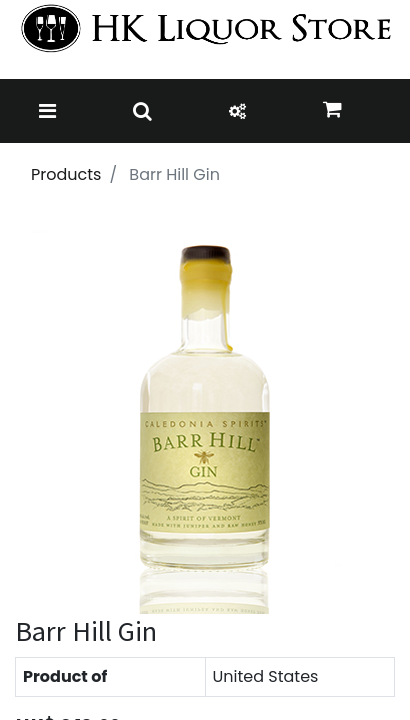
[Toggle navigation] (47, 111)
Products (66, 174)
